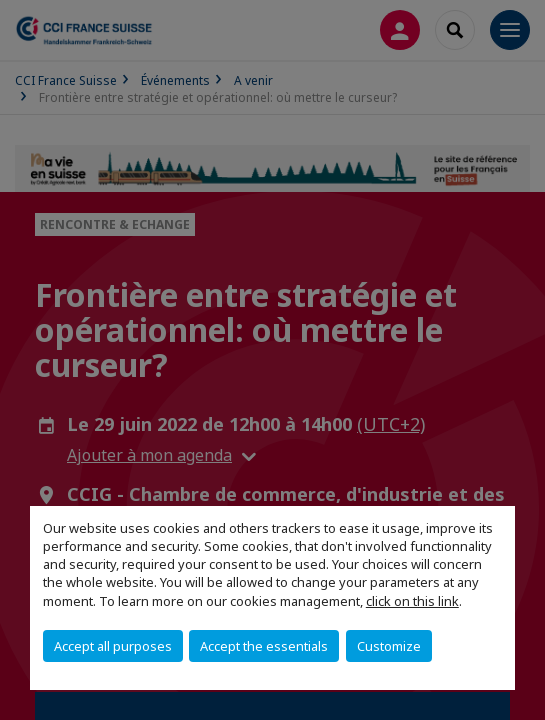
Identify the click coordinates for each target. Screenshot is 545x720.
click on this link (412, 601)
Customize (389, 646)
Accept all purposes (113, 646)
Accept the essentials (264, 646)
